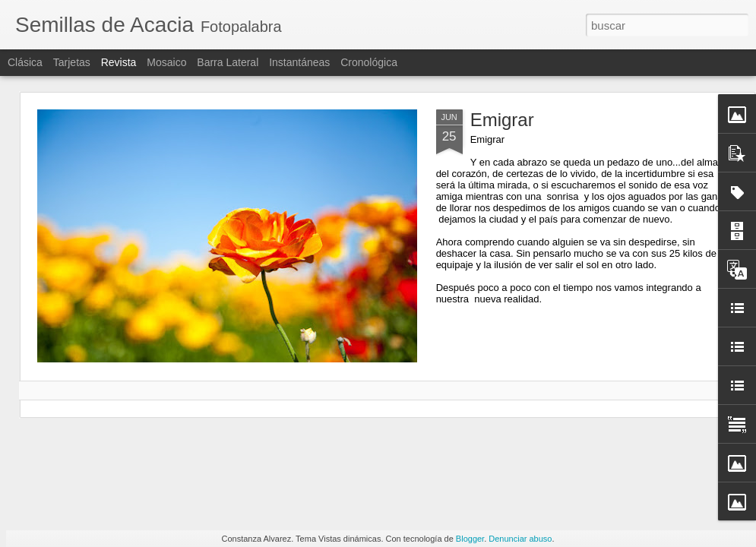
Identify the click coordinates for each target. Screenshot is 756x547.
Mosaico (166, 62)
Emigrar (502, 120)
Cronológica (369, 62)
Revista (119, 62)
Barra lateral (228, 62)
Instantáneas (299, 62)
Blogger (470, 539)
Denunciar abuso (520, 539)
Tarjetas (72, 62)
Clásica (25, 62)
